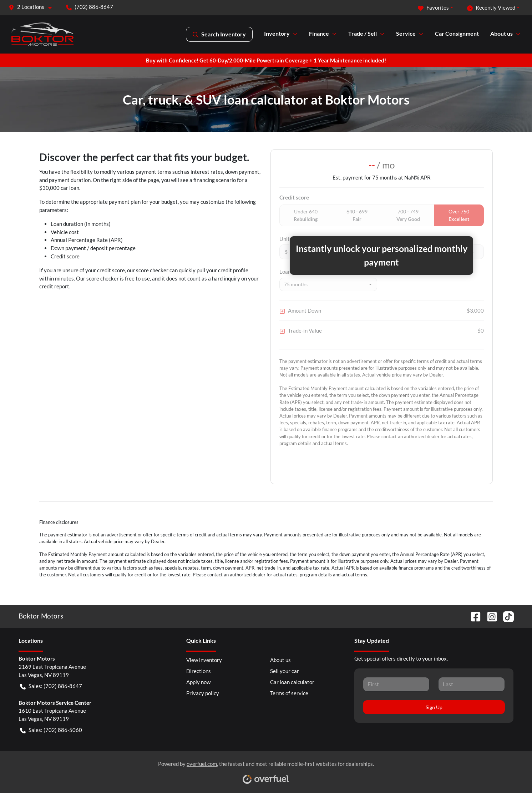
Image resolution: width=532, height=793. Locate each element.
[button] (33, 7)
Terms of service (289, 693)
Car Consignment (457, 33)
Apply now (198, 682)
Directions (199, 671)
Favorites (433, 8)
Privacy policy (203, 693)
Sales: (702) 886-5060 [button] (51, 730)
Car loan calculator (292, 682)
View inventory (204, 660)
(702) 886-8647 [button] (90, 7)
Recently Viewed (491, 8)
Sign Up (434, 707)
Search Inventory (219, 34)
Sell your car (285, 671)
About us (280, 660)
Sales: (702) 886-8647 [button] (51, 686)
